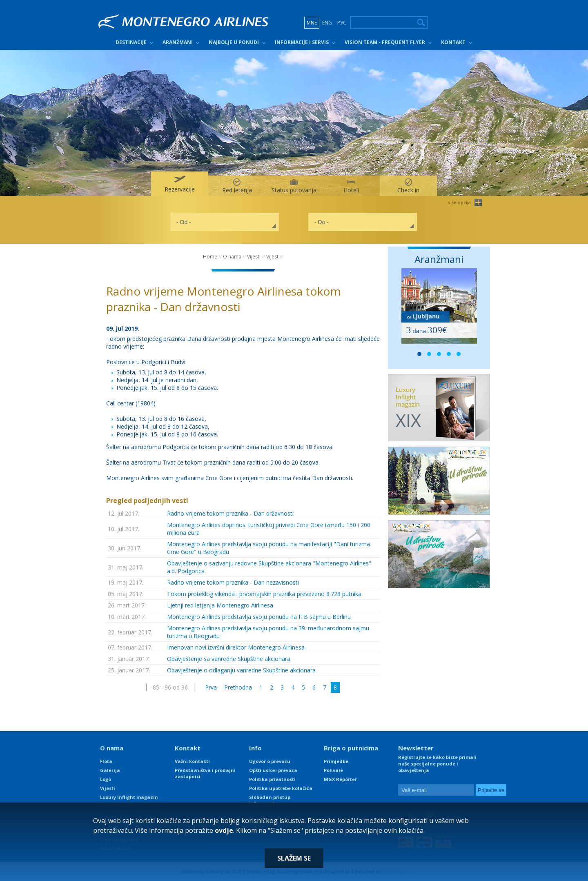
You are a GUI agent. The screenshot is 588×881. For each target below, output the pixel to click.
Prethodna (238, 687)
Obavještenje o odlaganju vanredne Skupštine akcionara (241, 670)
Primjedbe (336, 761)
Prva (211, 687)
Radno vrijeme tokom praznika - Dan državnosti (230, 513)
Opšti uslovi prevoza (273, 770)
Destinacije (131, 42)
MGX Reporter (340, 779)
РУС (342, 23)
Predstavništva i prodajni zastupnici (205, 773)
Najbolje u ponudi (234, 42)
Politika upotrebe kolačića (281, 788)
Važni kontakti (192, 761)
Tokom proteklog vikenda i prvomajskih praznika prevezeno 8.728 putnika (264, 594)
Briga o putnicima (351, 748)
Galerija (110, 770)
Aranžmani (178, 42)
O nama (232, 257)
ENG (327, 23)
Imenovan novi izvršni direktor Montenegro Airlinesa (236, 647)
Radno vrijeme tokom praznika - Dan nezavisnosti (233, 582)
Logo (106, 779)
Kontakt (453, 42)
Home (210, 257)
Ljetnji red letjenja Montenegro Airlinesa (220, 605)
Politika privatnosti (272, 779)
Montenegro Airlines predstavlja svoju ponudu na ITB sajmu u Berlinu (259, 617)
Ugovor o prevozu (270, 761)
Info (255, 748)
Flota (106, 761)
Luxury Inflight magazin (129, 797)
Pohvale (333, 770)
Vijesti (254, 257)
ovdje (224, 830)
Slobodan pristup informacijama (270, 800)
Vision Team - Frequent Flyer (385, 42)
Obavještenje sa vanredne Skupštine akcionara (229, 659)
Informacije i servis (302, 42)
